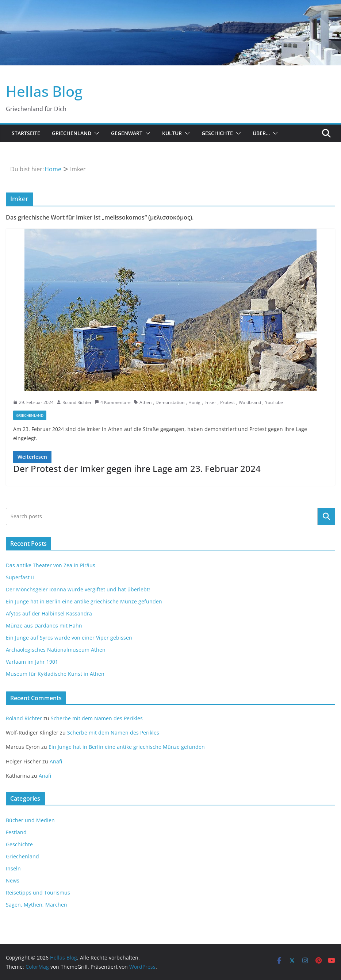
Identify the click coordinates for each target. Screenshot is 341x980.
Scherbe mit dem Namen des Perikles (97, 718)
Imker (210, 402)
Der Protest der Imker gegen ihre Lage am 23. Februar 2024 (137, 468)
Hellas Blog (44, 91)
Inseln (13, 868)
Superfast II (20, 577)
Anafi (56, 761)
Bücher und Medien (30, 820)
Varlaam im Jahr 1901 (32, 662)
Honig (194, 402)
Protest (227, 402)
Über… (261, 133)
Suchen (326, 516)
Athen (145, 402)
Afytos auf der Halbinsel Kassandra (49, 613)
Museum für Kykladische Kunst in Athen (55, 674)
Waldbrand (250, 402)
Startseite (26, 133)
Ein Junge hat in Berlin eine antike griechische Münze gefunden (84, 601)
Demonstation (170, 402)
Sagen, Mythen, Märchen (37, 905)
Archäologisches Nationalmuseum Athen (56, 650)
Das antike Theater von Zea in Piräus (51, 565)
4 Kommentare (113, 402)
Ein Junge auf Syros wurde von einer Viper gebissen (69, 638)
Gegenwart (127, 133)
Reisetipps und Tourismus (38, 893)
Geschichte (217, 133)
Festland (16, 832)
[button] (95, 133)
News (13, 880)
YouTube (274, 402)
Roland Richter (77, 402)
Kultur (172, 133)
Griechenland (72, 133)
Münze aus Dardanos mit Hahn (44, 626)
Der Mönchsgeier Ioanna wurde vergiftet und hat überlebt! (78, 589)
